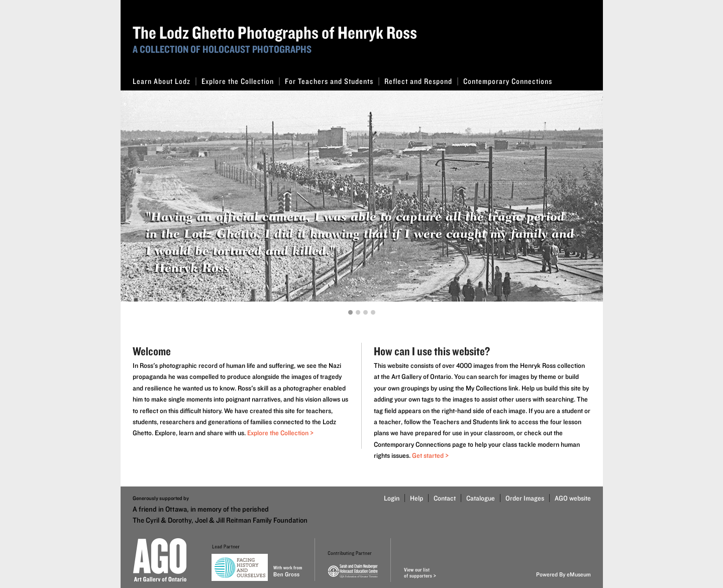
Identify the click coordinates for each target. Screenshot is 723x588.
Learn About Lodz (165, 81)
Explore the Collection (241, 81)
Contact (445, 498)
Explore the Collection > (280, 433)
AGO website (573, 498)
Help (417, 498)
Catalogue (481, 498)
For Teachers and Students (332, 81)
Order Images (525, 498)
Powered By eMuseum (563, 574)
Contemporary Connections (508, 81)
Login (392, 498)
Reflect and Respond (421, 81)
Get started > (430, 455)
